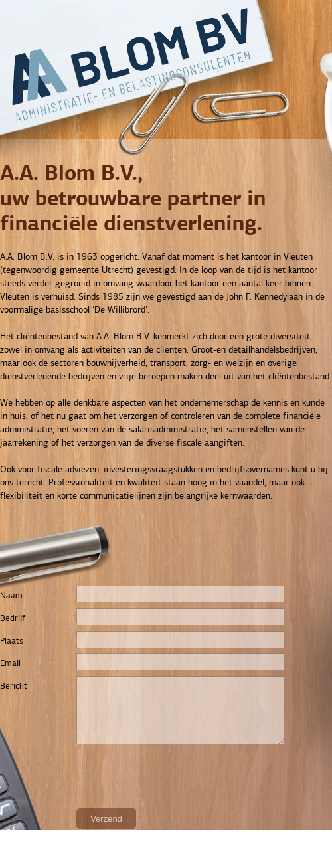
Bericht (14, 686)
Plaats (12, 641)
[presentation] (101, 776)
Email (10, 663)
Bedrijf (13, 618)
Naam (11, 596)
